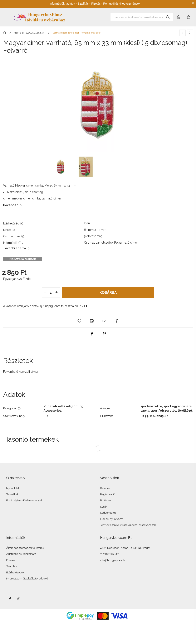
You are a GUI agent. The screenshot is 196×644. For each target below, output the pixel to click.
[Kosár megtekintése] (189, 17)
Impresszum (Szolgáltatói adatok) (27, 579)
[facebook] (92, 334)
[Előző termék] (182, 33)
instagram (19, 599)
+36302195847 (109, 554)
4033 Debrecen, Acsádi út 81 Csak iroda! (125, 548)
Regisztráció (108, 494)
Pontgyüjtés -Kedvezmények (122, 4)
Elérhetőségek (15, 572)
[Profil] (178, 17)
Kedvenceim (108, 513)
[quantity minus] (45, 293)
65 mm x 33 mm (95, 230)
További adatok (15, 248)
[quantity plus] (57, 293)
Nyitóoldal (13, 488)
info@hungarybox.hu (113, 560)
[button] (79, 321)
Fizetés (11, 560)
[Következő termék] (190, 33)
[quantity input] (51, 293)
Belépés (105, 488)
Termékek (12, 494)
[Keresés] (168, 17)
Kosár (104, 507)
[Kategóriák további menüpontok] (5, 17)
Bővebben (11, 205)
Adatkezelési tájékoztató (21, 554)
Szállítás (11, 566)
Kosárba (108, 292)
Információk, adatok (62, 4)
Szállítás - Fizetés (89, 4)
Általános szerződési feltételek (25, 548)
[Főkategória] (5, 33)
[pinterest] (104, 334)
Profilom (105, 500)
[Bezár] (193, 3)
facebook (10, 599)
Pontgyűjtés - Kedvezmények (24, 500)
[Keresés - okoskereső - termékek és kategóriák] (142, 17)
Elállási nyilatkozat (112, 519)
